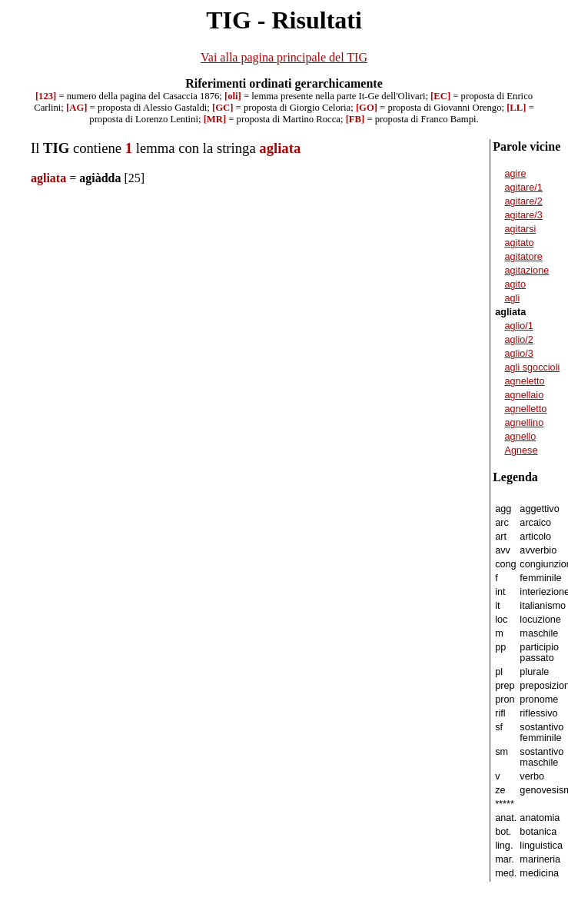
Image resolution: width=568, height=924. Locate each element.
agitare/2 (524, 201)
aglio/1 (519, 326)
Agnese (521, 450)
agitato (520, 243)
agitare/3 (524, 215)
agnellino (525, 423)
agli (513, 298)
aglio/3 (519, 354)
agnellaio (525, 395)
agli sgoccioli (533, 367)
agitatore (524, 257)
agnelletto (526, 409)
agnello (521, 437)
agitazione (527, 271)
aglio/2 (519, 340)
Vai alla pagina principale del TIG (284, 57)
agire (516, 174)
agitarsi (521, 229)
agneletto (525, 381)
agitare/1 (524, 188)
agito (515, 284)
